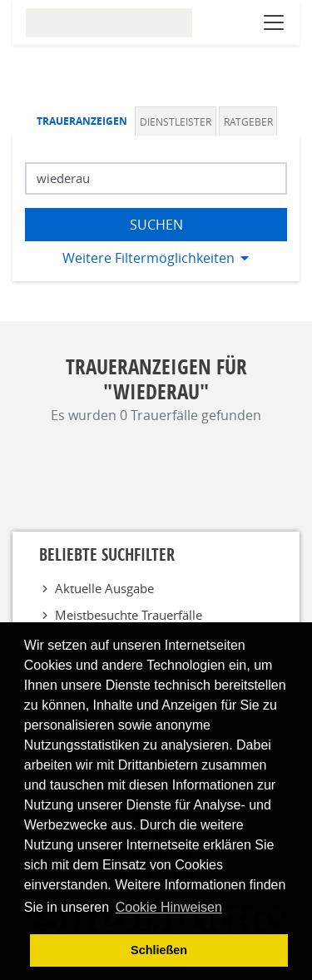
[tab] (84, 121)
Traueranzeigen (82, 121)
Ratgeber (248, 121)
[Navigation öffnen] (274, 22)
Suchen (156, 225)
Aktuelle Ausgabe (104, 588)
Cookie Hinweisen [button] (169, 907)
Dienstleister (176, 121)
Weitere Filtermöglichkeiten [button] (149, 258)
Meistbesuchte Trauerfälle (129, 615)
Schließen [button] (159, 950)
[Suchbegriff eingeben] (156, 178)
